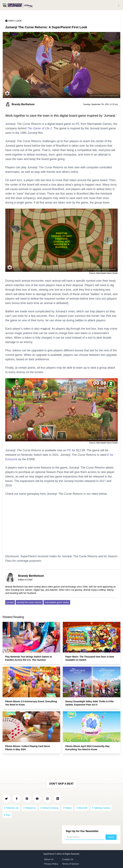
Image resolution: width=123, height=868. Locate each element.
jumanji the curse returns (29, 602)
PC (69, 450)
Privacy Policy (51, 864)
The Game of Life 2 (40, 128)
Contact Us (68, 859)
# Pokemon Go (11, 808)
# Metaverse (30, 808)
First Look (15, 21)
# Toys (7, 815)
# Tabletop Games (101, 808)
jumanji (10, 602)
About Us (49, 859)
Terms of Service (70, 864)
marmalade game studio (57, 602)
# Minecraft (82, 808)
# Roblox (67, 808)
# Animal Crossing (49, 808)
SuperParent (49, 854)
